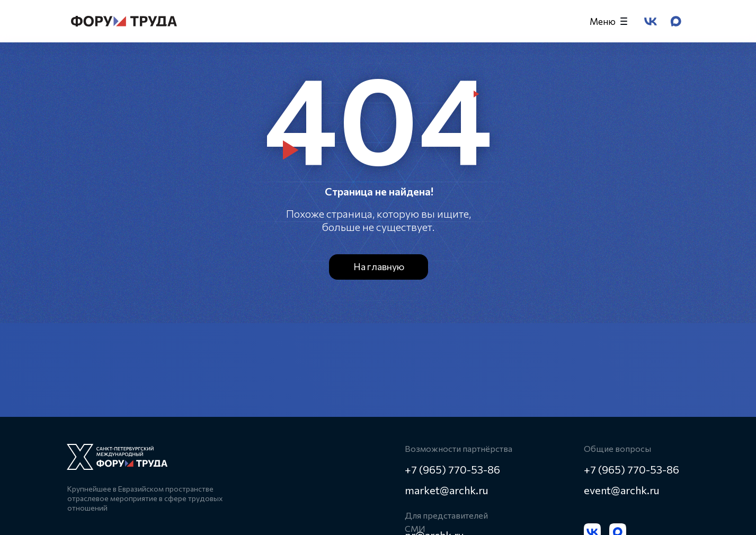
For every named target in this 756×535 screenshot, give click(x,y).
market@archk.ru (447, 490)
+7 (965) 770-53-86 (632, 469)
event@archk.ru (622, 490)
